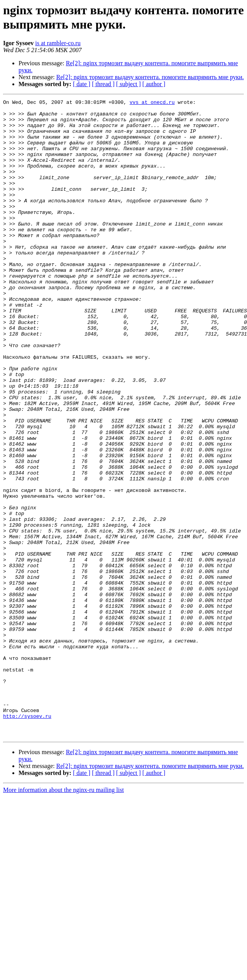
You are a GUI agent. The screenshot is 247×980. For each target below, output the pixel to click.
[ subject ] (129, 84)
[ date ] (82, 84)
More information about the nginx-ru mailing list (63, 917)
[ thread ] (103, 84)
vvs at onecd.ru (152, 103)
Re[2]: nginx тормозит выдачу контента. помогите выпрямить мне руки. (150, 77)
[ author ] (154, 84)
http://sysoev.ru (27, 840)
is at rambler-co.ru (58, 43)
